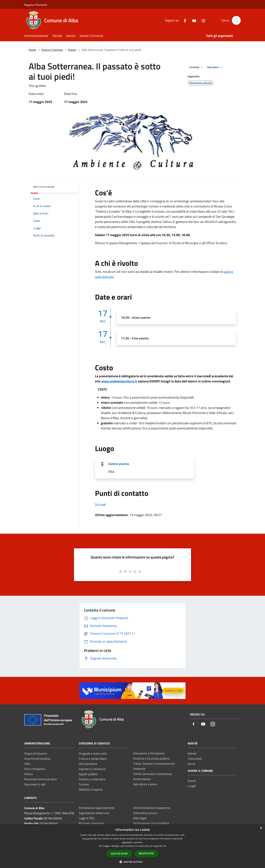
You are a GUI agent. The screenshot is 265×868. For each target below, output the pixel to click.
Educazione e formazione (149, 753)
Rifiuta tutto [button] (146, 853)
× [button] (261, 828)
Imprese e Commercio (92, 769)
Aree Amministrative (37, 759)
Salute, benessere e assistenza (152, 774)
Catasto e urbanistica (92, 779)
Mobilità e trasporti (91, 789)
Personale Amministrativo (41, 779)
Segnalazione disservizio (94, 813)
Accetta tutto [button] (119, 854)
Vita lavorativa (88, 764)
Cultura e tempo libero (93, 759)
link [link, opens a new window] (164, 846)
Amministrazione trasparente (152, 808)
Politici (29, 774)
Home (32, 50)
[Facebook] (183, 20)
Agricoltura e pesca (145, 784)
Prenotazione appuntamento (97, 808)
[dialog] (132, 846)
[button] (132, 862)
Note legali (140, 818)
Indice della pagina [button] (44, 187)
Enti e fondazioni (35, 769)
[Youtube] (193, 20)
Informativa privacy (145, 813)
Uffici (28, 764)
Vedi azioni (215, 67)
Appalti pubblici (88, 774)
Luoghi (192, 786)
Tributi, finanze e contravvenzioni (154, 764)
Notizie (192, 753)
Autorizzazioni (142, 779)
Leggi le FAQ (86, 818)
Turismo (84, 784)
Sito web (100, 504)
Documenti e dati (35, 784)
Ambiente (139, 769)
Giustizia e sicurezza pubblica (151, 758)
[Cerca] (236, 20)
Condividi (197, 67)
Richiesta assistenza (91, 823)
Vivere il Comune (52, 50)
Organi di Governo (36, 753)
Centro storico (119, 464)
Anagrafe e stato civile (93, 753)
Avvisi (191, 764)
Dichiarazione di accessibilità (151, 823)
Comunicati (195, 759)
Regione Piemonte (36, 5)
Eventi (72, 50)
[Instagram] (202, 20)
